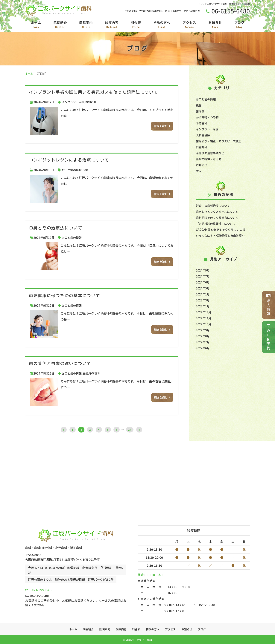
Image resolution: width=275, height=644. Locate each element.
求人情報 (268, 305)
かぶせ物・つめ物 (208, 117)
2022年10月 (204, 330)
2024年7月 (203, 282)
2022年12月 (204, 318)
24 (130, 430)
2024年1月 (203, 300)
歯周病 (200, 111)
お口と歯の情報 (72, 170)
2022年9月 (203, 336)
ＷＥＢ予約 (268, 337)
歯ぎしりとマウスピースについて (218, 211)
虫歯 (87, 170)
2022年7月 (203, 348)
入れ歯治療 (203, 135)
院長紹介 (60, 25)
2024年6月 (203, 288)
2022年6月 (203, 354)
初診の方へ (162, 25)
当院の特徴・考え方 (209, 159)
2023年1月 (203, 312)
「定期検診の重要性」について (217, 223)
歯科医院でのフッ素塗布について (218, 217)
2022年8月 (203, 342)
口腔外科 (202, 147)
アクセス (189, 25)
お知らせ (215, 25)
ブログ (239, 25)
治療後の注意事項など (211, 153)
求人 (199, 171)
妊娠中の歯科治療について (214, 206)
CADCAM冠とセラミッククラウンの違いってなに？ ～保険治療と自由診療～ (221, 235)
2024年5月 (203, 294)
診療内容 (112, 25)
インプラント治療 (74, 102)
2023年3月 (203, 306)
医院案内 (86, 25)
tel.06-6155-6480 (51, 589)
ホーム (36, 25)
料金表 (136, 25)
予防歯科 (97, 373)
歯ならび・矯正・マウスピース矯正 (220, 141)
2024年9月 (203, 276)
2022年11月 (204, 324)
